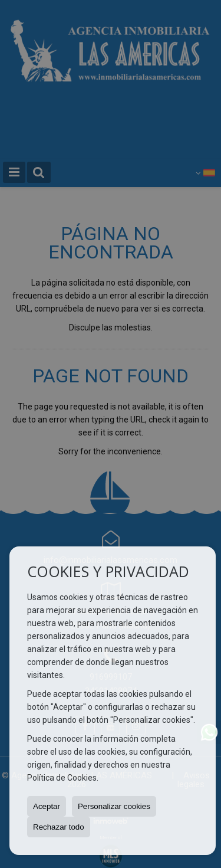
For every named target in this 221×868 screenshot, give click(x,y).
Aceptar (47, 806)
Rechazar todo (59, 827)
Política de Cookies (62, 778)
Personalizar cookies (114, 806)
